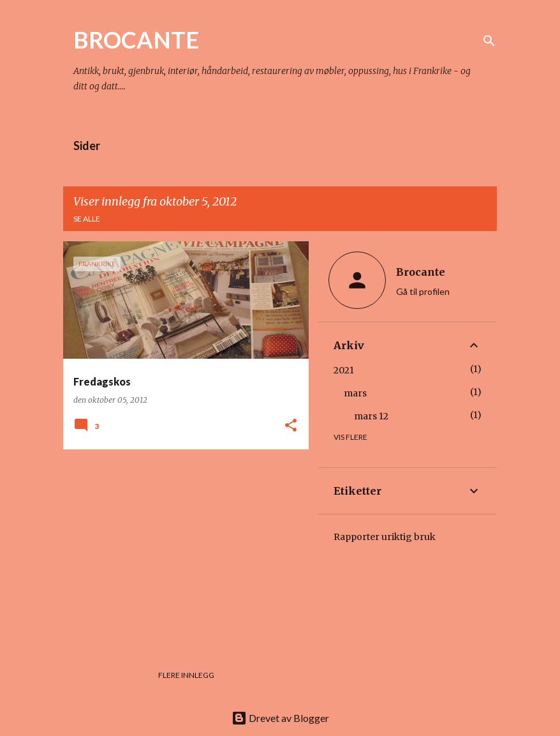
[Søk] (489, 41)
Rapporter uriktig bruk (385, 537)
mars (355, 393)
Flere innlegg (186, 675)
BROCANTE (136, 40)
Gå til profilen (423, 291)
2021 (344, 370)
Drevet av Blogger (280, 718)
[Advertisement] (181, 548)
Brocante (421, 272)
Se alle (87, 219)
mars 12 (371, 416)
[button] (291, 426)
